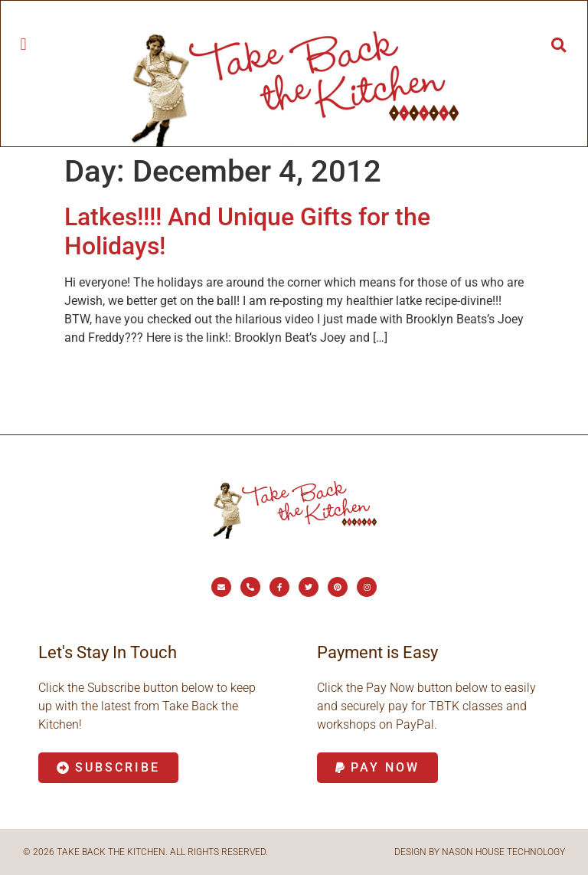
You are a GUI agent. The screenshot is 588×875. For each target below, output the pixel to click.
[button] (23, 44)
